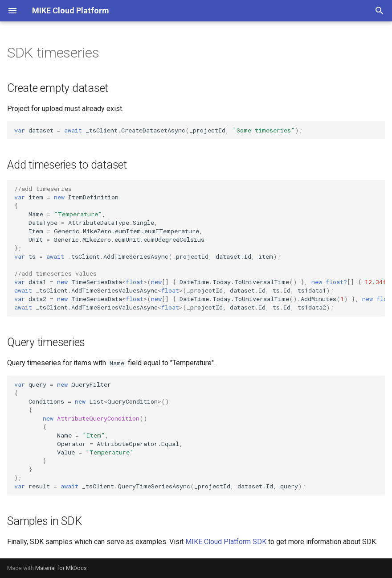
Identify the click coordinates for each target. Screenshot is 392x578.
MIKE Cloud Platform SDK (226, 542)
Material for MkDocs (61, 568)
